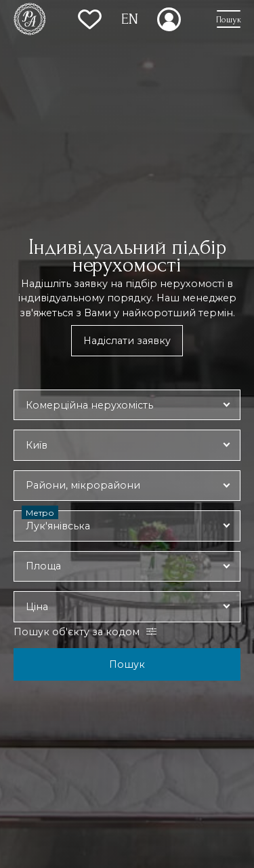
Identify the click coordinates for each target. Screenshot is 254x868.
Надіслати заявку (127, 341)
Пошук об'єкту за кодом (77, 632)
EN (130, 19)
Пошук (127, 664)
